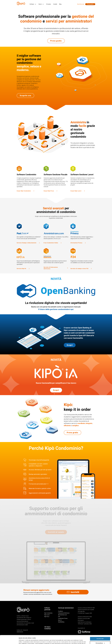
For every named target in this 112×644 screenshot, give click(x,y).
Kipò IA (60, 620)
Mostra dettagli (23, 641)
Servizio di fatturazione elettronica (56, 272)
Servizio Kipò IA (23, 272)
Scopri (70, 349)
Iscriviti (73, 592)
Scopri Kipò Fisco (51, 194)
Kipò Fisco (47, 617)
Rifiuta (100, 639)
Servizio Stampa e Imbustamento (28, 246)
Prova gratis (90, 4)
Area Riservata (81, 4)
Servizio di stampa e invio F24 (81, 272)
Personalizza (100, 635)
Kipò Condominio (48, 613)
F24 (59, 617)
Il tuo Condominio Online (53, 246)
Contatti (55, 4)
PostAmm (61, 611)
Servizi (41, 4)
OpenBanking (61, 622)
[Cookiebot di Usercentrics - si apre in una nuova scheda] (9, 641)
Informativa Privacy (78, 246)
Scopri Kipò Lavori (78, 194)
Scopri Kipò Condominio (26, 194)
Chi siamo (49, 4)
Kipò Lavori (47, 615)
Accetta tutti (100, 631)
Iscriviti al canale (56, 532)
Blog (60, 4)
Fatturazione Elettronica (64, 613)
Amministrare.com (62, 615)
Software (33, 4)
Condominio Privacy (63, 618)
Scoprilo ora (25, 99)
